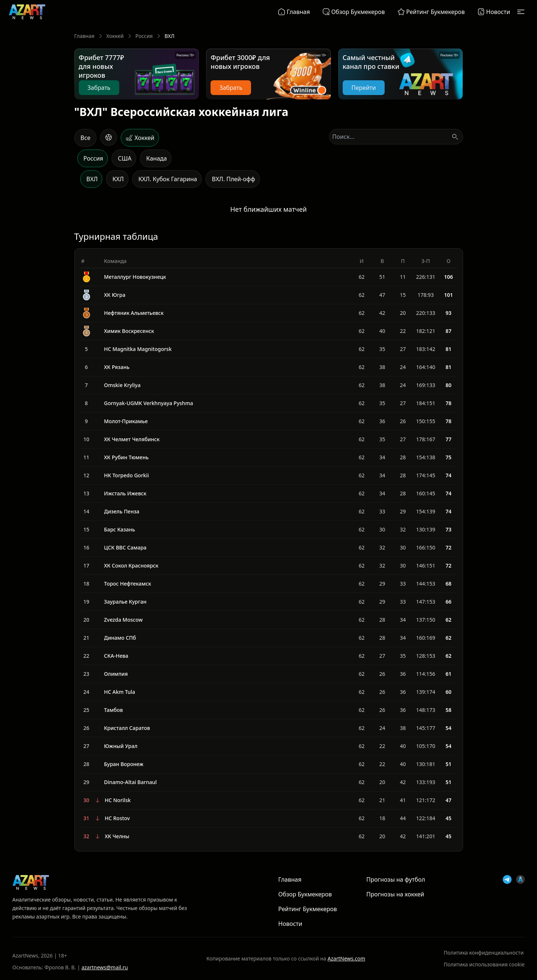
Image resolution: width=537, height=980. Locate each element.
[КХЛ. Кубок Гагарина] (167, 179)
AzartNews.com (346, 958)
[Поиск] (455, 137)
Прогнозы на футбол (396, 879)
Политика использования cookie (484, 964)
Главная (84, 36)
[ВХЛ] (91, 179)
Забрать (99, 88)
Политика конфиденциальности (484, 953)
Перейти (364, 88)
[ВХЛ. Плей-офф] (233, 179)
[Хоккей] (140, 138)
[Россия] (93, 158)
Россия (144, 36)
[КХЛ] (117, 179)
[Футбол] (109, 137)
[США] (124, 158)
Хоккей (115, 36)
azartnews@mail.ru (105, 967)
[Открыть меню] (521, 12)
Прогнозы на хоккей (395, 894)
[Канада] (156, 158)
